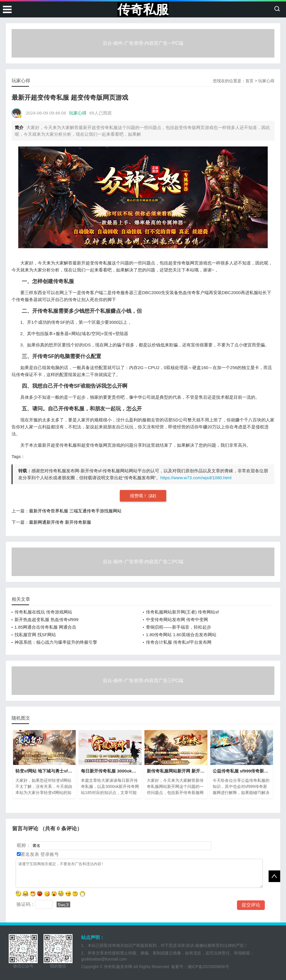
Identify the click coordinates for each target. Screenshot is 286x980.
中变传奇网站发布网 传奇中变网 (177, 619)
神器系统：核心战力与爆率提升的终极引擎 (56, 642)
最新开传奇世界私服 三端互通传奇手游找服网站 (75, 511)
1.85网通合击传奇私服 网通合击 (45, 627)
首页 (249, 81)
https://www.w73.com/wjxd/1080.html (196, 478)
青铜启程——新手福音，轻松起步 (179, 627)
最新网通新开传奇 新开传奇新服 (60, 522)
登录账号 (49, 854)
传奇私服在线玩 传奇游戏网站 (43, 612)
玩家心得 (266, 81)
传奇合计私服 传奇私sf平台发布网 (179, 642)
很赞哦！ (139, 496)
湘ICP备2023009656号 (208, 967)
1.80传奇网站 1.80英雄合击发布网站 (181, 635)
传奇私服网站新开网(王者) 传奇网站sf (182, 612)
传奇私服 (143, 9)
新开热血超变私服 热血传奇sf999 (47, 619)
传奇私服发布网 (118, 967)
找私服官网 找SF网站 (35, 635)
